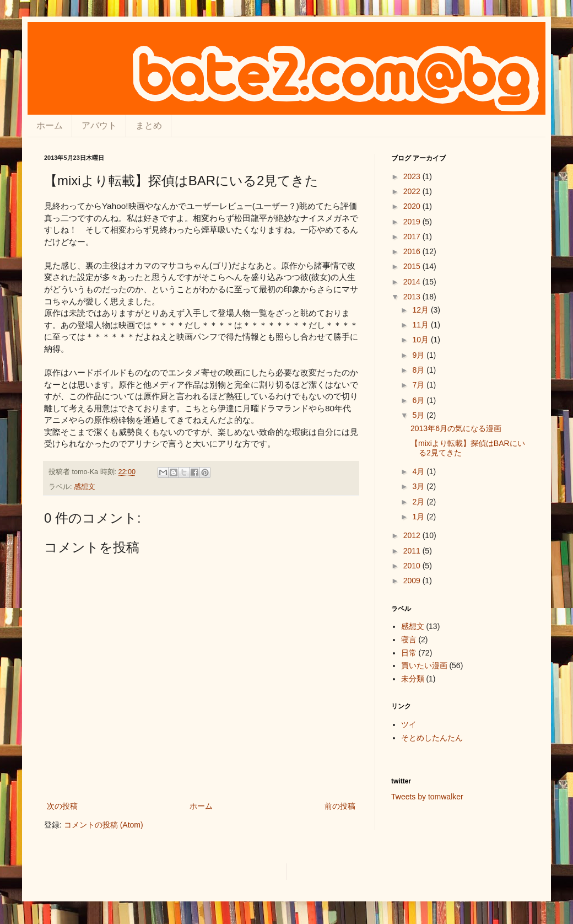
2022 (413, 191)
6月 (419, 400)
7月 (419, 385)
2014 (413, 282)
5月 (419, 415)
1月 (419, 517)
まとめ (149, 125)
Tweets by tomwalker (427, 797)
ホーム (50, 125)
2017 (413, 237)
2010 (413, 566)
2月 (419, 502)
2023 (413, 176)
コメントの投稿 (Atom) (104, 825)
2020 (413, 206)
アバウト (99, 125)
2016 (413, 251)
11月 (421, 325)
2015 (413, 266)
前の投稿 (340, 806)
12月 (421, 310)
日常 (409, 653)
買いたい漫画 (424, 665)
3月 (419, 486)
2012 (413, 535)
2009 (413, 581)
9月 (419, 355)
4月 (419, 471)
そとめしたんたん (432, 738)
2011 (413, 551)
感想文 (85, 487)
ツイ (409, 724)
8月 (419, 370)
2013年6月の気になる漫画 (456, 428)
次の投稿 (62, 806)
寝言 (409, 640)
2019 (413, 222)
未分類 (413, 679)
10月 (421, 340)
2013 (413, 297)
